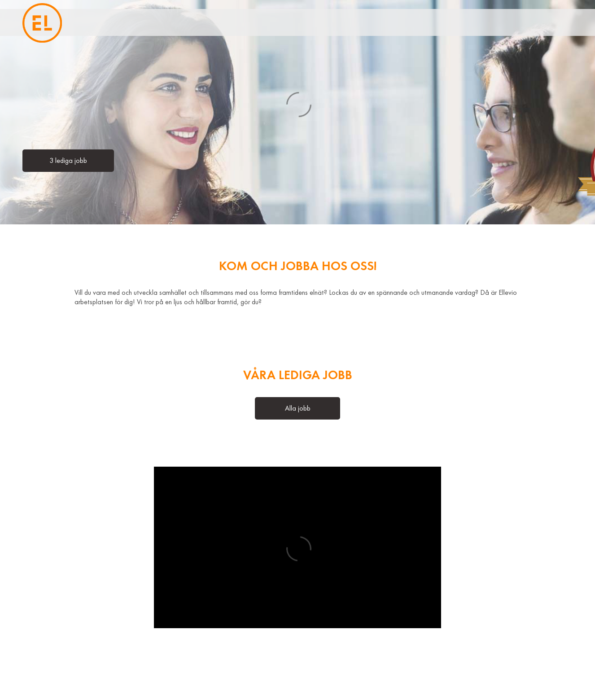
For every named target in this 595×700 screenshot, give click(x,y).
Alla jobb (298, 408)
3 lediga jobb (68, 161)
